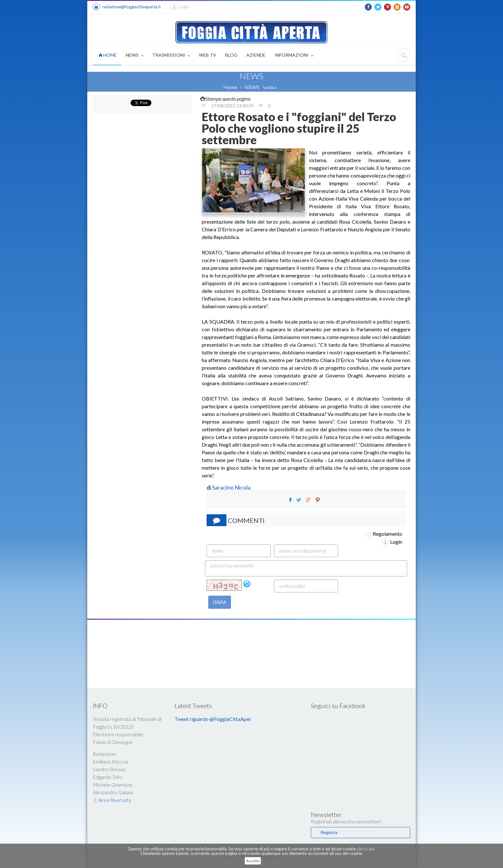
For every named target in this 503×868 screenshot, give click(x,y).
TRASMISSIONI (171, 56)
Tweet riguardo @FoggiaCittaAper (213, 719)
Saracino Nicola (231, 487)
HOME (108, 55)
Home (230, 87)
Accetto (253, 861)
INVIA (220, 602)
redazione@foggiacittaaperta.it (127, 7)
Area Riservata (112, 800)
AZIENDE (256, 55)
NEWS (135, 56)
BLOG (231, 55)
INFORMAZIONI (294, 56)
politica (270, 87)
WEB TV (208, 55)
